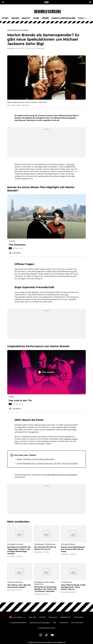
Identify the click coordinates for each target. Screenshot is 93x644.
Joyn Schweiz (18, 617)
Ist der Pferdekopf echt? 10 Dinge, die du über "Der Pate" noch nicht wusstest (47, 463)
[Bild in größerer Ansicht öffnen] (46, 78)
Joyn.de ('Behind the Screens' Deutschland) (60, 475)
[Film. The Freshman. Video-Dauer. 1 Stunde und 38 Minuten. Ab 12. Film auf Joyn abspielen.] (46, 222)
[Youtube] (52, 635)
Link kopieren (15, 253)
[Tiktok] (46, 635)
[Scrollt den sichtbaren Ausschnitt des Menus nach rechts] (91, 18)
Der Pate (71, 164)
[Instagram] (41, 635)
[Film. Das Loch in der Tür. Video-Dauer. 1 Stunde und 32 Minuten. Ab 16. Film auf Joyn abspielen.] (46, 378)
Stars (75, 430)
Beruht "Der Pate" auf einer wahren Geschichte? (36, 459)
